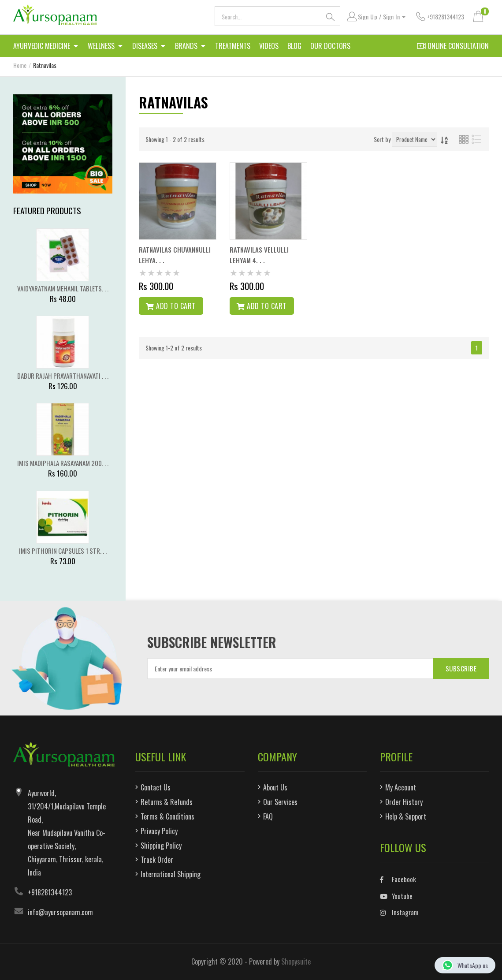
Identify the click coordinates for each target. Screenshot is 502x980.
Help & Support (406, 816)
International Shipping (171, 874)
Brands (191, 47)
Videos (269, 46)
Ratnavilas (45, 65)
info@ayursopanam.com (60, 912)
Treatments (233, 46)
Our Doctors (330, 46)
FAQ (268, 816)
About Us (275, 787)
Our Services (280, 802)
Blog (294, 46)
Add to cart (171, 306)
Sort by (382, 139)
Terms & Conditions (167, 816)
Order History (404, 802)
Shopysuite (296, 961)
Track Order (157, 860)
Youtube (396, 896)
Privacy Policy (159, 831)
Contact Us (156, 787)
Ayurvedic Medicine (46, 47)
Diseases (149, 47)
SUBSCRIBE (461, 668)
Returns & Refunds (167, 802)
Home (20, 65)
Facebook (398, 879)
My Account (401, 787)
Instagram (399, 912)
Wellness (106, 47)
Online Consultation (453, 46)
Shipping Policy (161, 846)
